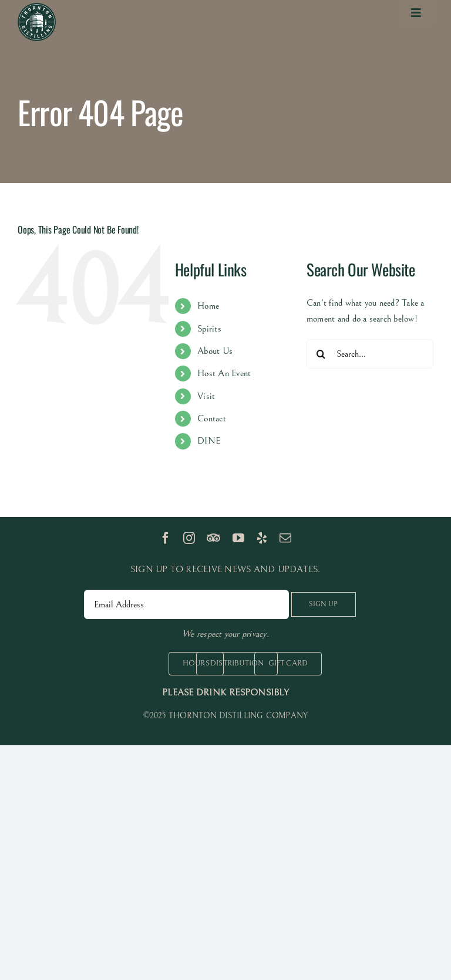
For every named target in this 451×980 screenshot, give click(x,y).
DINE (209, 441)
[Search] (321, 354)
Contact (212, 418)
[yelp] (262, 538)
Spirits (209, 329)
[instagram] (189, 538)
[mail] (285, 538)
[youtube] (238, 538)
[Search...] (370, 354)
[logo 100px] (37, 8)
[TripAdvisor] (213, 538)
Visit (206, 396)
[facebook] (166, 538)
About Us (215, 351)
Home (208, 306)
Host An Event (224, 373)
